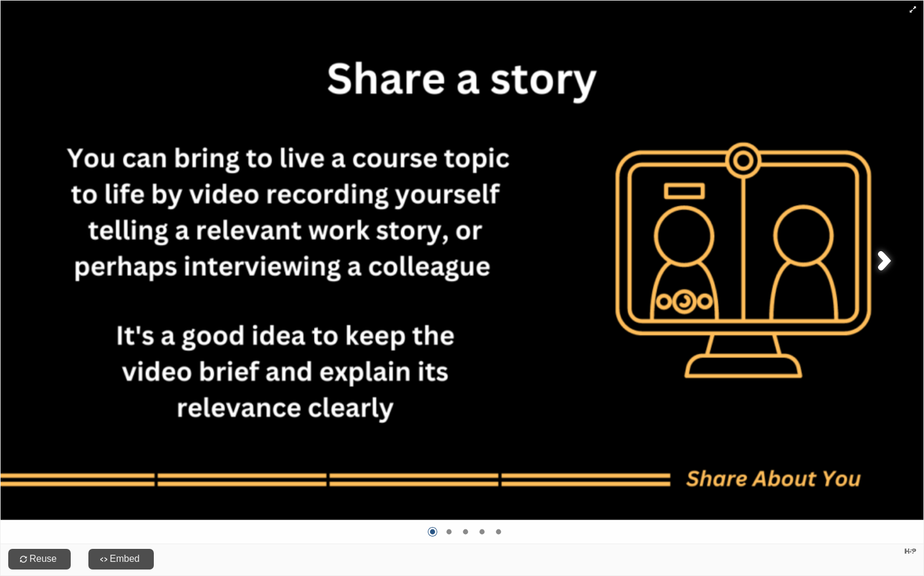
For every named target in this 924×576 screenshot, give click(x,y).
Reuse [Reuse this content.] (43, 559)
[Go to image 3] (466, 532)
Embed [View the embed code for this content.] (125, 559)
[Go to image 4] (482, 532)
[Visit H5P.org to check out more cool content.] (910, 551)
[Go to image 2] (449, 532)
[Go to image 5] (499, 532)
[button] (913, 9)
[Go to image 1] (433, 532)
